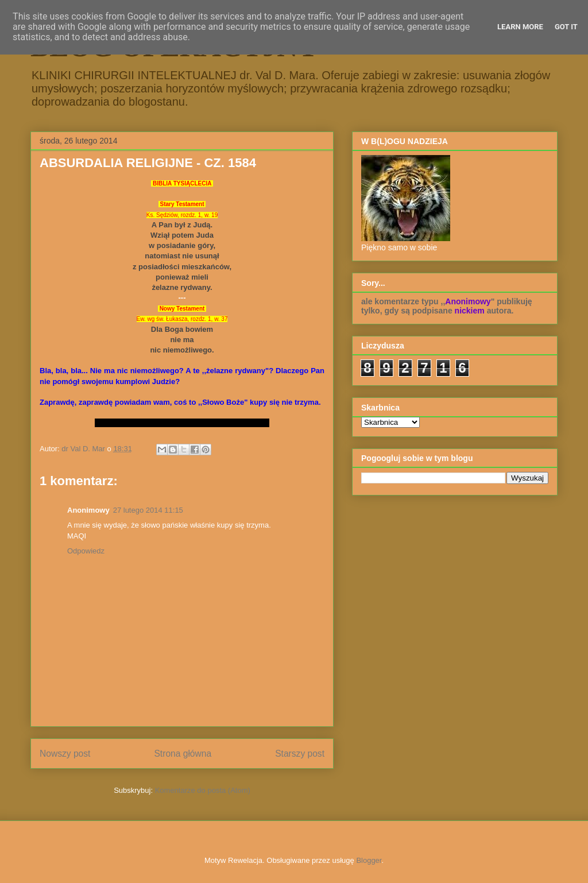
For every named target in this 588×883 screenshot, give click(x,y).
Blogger (369, 860)
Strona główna (183, 754)
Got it (566, 27)
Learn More (520, 27)
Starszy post (300, 754)
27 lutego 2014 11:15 (148, 510)
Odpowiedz (86, 551)
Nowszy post (65, 754)
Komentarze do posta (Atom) (203, 790)
